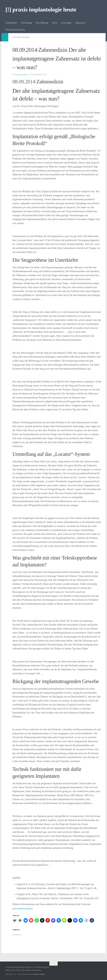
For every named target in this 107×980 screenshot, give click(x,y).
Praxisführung (42, 23)
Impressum (80, 23)
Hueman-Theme (39, 974)
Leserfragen (66, 23)
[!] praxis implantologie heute (41, 10)
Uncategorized (22, 37)
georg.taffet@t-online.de (25, 908)
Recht (55, 23)
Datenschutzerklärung (15, 30)
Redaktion (23, 75)
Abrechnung (26, 23)
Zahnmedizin (11, 23)
